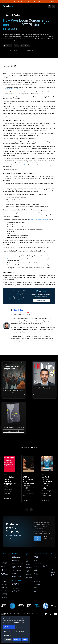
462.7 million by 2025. (13, 89)
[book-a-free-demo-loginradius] (29, 296)
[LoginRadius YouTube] (55, 614)
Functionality (21, 632)
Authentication (25, 46)
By (17, 310)
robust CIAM (23, 165)
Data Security (8, 46)
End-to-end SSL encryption (15, 259)
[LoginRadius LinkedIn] (46, 614)
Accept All (17, 639)
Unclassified (8, 635)
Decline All (8, 639)
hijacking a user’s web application (39, 220)
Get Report (44, 2)
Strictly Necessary (7, 627)
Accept (25, 639)
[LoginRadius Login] (50, 6)
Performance (21, 627)
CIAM (16, 46)
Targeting (7, 632)
